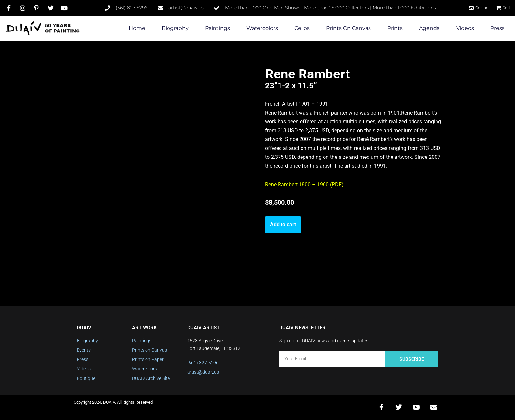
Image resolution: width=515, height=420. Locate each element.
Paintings (217, 28)
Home (137, 28)
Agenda (429, 28)
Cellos (302, 28)
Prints (395, 28)
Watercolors (262, 28)
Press (497, 28)
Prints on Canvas (348, 28)
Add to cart (283, 225)
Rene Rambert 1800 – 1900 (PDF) (304, 186)
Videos (465, 28)
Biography (175, 28)
